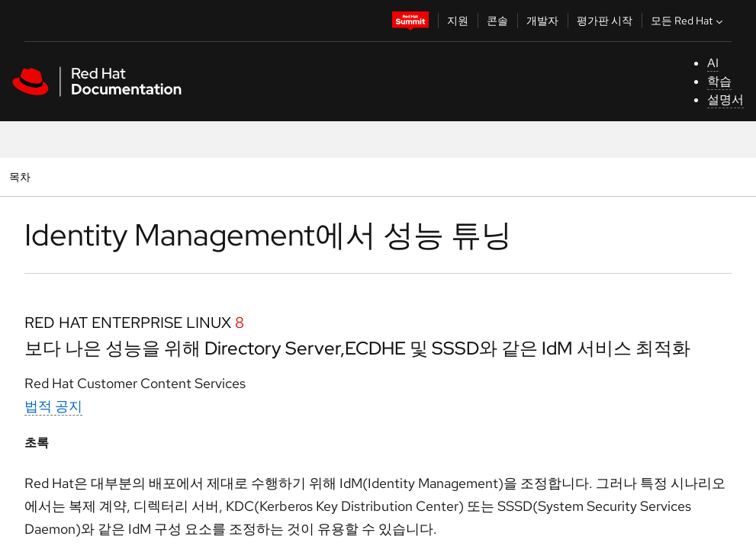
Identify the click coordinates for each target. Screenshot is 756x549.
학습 (719, 81)
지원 (458, 21)
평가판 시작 (605, 21)
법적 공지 (53, 406)
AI (713, 63)
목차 (22, 177)
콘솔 (497, 21)
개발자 (542, 21)
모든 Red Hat (688, 21)
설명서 (725, 100)
